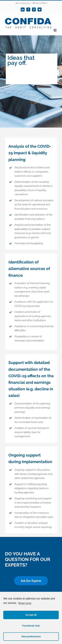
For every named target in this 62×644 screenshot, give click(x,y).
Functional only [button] (31, 626)
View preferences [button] (31, 636)
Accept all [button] (31, 615)
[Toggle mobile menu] (55, 30)
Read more (25, 603)
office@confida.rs (40, 3)
